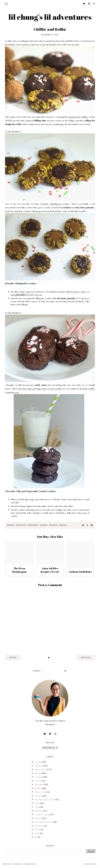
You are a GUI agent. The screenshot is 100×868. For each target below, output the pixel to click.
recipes (63, 525)
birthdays (39, 811)
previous (86, 658)
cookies (44, 525)
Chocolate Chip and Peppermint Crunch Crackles (40, 389)
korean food (40, 792)
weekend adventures (43, 822)
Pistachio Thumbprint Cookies (55, 204)
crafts (37, 803)
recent (13, 658)
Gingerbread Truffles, (78, 117)
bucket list (39, 826)
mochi (37, 829)
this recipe (30, 499)
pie (36, 837)
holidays (54, 525)
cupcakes (39, 766)
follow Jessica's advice (76, 292)
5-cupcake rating (42, 814)
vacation (38, 796)
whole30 (38, 818)
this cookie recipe (23, 292)
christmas (33, 525)
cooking (38, 777)
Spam (37, 833)
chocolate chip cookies (45, 799)
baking (11, 525)
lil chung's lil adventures (50, 17)
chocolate (21, 525)
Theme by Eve (90, 864)
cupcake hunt (40, 769)
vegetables (39, 784)
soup (37, 807)
